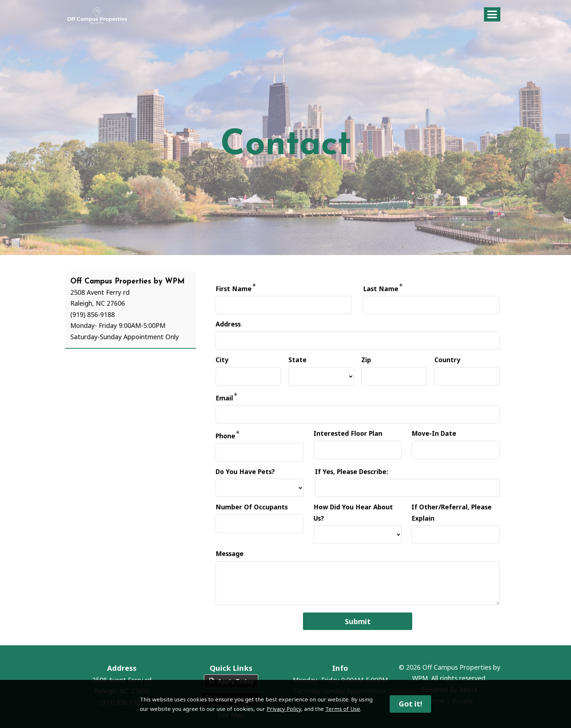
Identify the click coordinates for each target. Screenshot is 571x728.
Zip (366, 360)
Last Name (381, 289)
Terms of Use (343, 709)
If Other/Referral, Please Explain (452, 512)
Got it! (410, 704)
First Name (234, 289)
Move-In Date (434, 433)
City (222, 360)
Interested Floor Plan (348, 433)
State (298, 360)
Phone (225, 436)
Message (230, 553)
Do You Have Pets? (245, 471)
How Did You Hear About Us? (353, 512)
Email (224, 398)
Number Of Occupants (252, 507)
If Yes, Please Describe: (352, 471)
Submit (358, 621)
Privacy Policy (284, 709)
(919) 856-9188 (77, 314)
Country (447, 360)
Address (228, 324)
